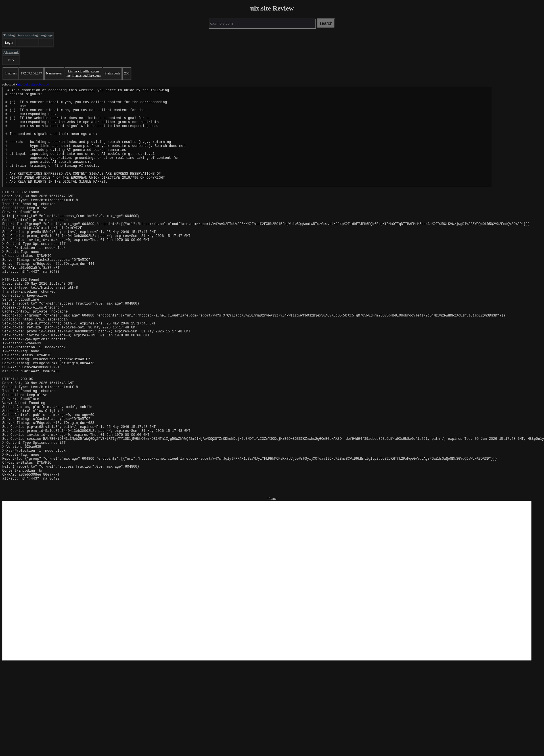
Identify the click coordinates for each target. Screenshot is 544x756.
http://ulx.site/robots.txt (33, 84)
